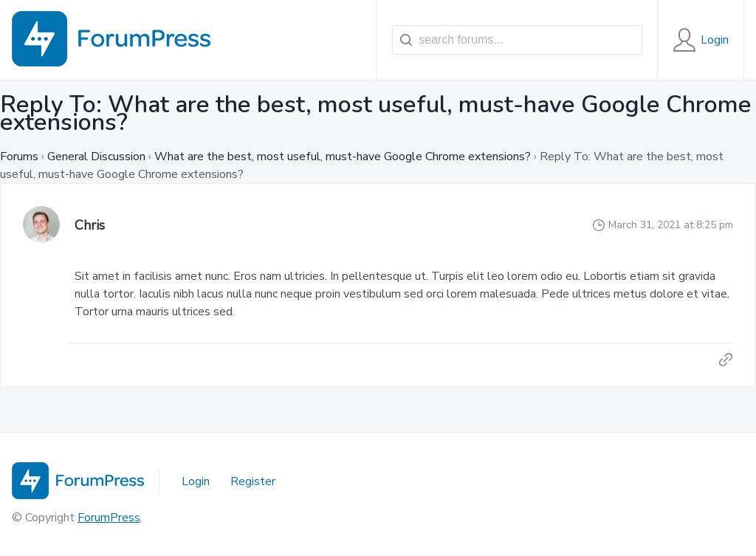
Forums (19, 157)
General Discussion (96, 157)
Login (196, 481)
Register (253, 481)
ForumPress (109, 518)
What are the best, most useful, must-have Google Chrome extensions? (343, 157)
